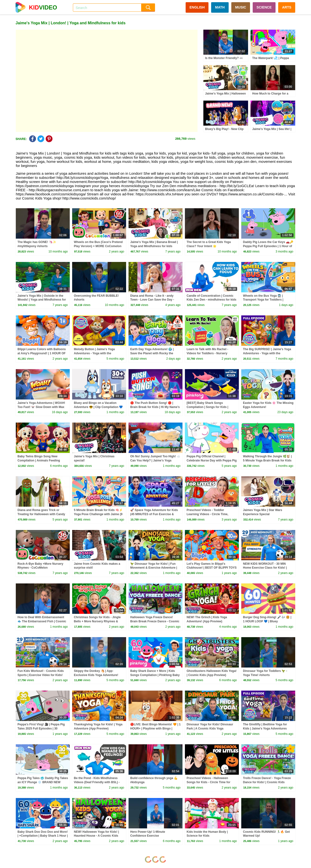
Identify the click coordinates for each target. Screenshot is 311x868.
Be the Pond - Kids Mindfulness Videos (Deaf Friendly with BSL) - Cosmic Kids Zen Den (97, 782)
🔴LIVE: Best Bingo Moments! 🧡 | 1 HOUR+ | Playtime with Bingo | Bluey (155, 729)
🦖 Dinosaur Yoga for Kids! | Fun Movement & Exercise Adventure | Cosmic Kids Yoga (154, 568)
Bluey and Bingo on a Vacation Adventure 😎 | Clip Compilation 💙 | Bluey (98, 407)
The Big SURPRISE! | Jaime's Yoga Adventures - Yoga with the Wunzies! (267, 353)
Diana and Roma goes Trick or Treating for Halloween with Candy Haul (41, 514)
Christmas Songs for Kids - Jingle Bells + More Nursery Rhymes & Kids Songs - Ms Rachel (97, 621)
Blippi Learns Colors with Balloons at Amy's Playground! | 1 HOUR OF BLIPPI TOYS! (42, 353)
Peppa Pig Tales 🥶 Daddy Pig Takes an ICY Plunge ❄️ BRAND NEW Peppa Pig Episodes (43, 782)
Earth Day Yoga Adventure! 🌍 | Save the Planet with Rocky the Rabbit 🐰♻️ (152, 353)
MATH (220, 7)
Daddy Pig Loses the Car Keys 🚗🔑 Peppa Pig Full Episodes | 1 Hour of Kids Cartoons (268, 246)
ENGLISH (197, 7)
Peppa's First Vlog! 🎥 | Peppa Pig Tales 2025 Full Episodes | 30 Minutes (41, 729)
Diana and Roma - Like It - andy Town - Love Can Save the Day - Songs (152, 300)
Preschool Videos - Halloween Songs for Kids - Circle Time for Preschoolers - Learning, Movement (211, 782)
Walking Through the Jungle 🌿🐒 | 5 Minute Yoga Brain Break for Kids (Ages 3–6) (267, 460)
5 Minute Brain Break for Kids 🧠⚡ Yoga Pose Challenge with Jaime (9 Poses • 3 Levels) (98, 514)
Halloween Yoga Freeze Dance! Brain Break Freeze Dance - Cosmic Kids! (155, 621)
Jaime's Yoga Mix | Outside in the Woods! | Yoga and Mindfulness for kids (42, 300)
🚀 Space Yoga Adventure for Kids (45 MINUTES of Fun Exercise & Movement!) (154, 514)
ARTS (287, 7)
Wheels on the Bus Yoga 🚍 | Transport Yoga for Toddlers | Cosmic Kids (263, 300)
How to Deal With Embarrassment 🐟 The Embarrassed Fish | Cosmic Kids (42, 621)
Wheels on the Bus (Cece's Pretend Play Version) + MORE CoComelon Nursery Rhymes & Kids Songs (98, 246)
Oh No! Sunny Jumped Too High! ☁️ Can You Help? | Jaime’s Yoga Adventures (155, 460)
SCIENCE (264, 7)
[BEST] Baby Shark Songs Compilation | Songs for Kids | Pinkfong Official (207, 407)
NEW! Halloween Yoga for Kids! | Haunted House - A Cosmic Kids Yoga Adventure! (96, 836)
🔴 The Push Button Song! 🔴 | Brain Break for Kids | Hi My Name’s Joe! (155, 407)
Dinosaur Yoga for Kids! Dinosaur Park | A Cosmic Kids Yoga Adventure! (210, 729)
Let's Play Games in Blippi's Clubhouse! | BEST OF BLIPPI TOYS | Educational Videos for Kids (212, 568)
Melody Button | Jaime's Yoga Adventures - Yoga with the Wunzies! (94, 353)
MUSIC (241, 7)
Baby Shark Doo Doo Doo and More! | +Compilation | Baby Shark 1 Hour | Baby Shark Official (43, 836)
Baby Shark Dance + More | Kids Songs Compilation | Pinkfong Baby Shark (155, 675)
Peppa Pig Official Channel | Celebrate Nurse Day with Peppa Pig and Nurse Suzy (212, 460)
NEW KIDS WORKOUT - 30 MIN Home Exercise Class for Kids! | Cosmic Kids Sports (265, 568)
